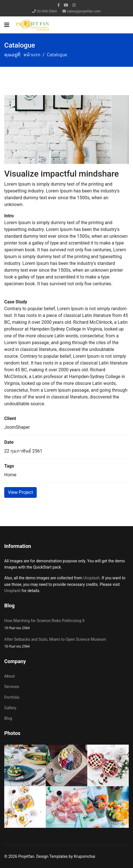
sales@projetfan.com (84, 11)
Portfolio (12, 697)
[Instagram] (74, 5)
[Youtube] (66, 5)
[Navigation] (7, 25)
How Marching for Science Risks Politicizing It (66, 624)
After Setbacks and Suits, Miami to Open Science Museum (66, 643)
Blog (8, 718)
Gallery (10, 708)
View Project (20, 492)
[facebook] (59, 5)
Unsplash (91, 578)
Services (12, 687)
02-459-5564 (47, 11)
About (9, 676)
